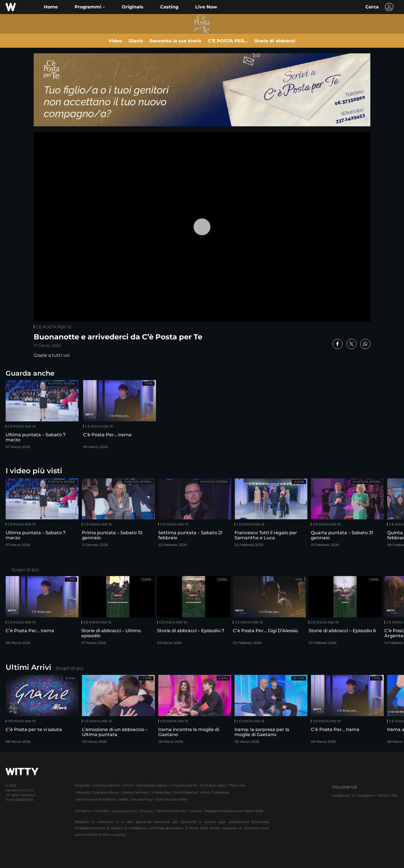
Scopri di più (25, 570)
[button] (90, 7)
